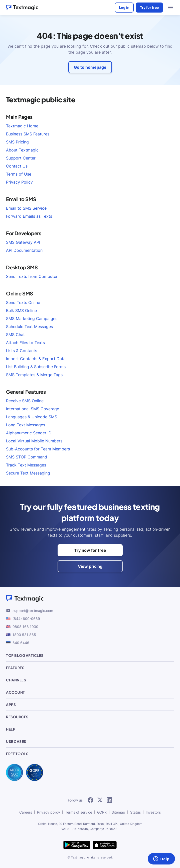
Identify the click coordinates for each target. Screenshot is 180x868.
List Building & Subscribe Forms (36, 367)
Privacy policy (49, 812)
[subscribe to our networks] (90, 800)
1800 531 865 (21, 635)
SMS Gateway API (23, 242)
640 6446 (18, 643)
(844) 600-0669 (23, 619)
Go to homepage (90, 67)
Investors (153, 812)
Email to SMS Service (26, 208)
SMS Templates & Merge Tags (34, 375)
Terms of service (79, 812)
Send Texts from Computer (32, 276)
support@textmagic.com (30, 611)
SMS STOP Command (27, 457)
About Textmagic (22, 150)
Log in (124, 7)
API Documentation (24, 250)
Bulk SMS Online (21, 310)
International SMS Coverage (33, 409)
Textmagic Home (22, 126)
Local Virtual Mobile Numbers (34, 441)
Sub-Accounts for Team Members (38, 449)
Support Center (21, 158)
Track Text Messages (26, 465)
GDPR (102, 812)
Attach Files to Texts (25, 343)
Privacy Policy (19, 182)
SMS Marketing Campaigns (32, 319)
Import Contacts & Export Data (36, 359)
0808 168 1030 (22, 627)
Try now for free (90, 550)
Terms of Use (19, 174)
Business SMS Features (28, 134)
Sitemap (118, 812)
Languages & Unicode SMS (32, 417)
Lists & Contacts (22, 351)
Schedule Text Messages (29, 327)
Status (135, 812)
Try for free (149, 7)
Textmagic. (78, 857)
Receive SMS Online (25, 401)
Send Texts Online (23, 302)
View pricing (90, 566)
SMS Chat (15, 335)
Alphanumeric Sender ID (29, 433)
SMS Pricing (17, 142)
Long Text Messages (26, 425)
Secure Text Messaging (28, 473)
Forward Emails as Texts (29, 216)
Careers (26, 812)
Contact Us (17, 166)
